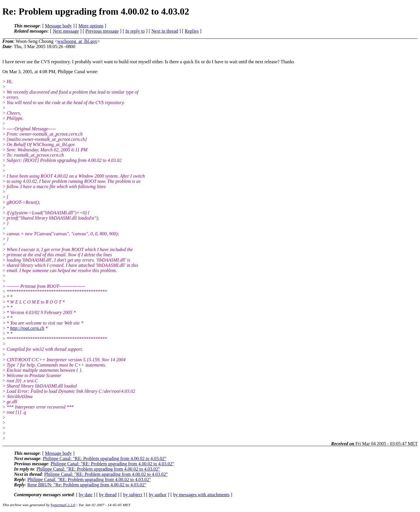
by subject (133, 495)
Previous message (102, 31)
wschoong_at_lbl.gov (77, 41)
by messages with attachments (201, 495)
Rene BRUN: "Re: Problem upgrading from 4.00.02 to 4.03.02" (87, 485)
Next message (66, 31)
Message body (58, 26)
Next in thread (165, 31)
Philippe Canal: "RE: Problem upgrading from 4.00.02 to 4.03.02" (105, 458)
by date (86, 495)
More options (91, 26)
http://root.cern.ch (27, 328)
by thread (108, 495)
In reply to (135, 31)
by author (158, 495)
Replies (192, 31)
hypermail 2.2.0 (63, 505)
